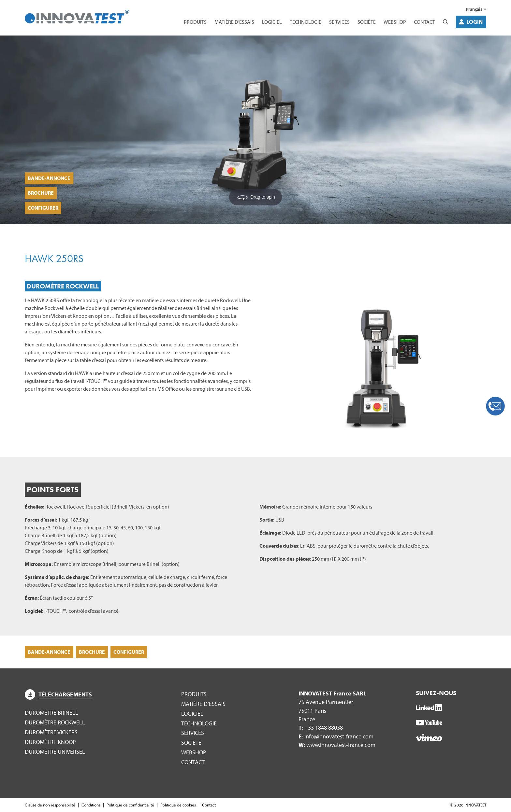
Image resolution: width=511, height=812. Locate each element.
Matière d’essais (234, 22)
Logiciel (272, 22)
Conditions (91, 805)
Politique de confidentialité (130, 805)
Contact (424, 22)
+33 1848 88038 (324, 728)
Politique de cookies (178, 805)
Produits (195, 22)
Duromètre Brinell (51, 713)
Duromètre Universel (55, 752)
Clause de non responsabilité (50, 805)
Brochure (41, 193)
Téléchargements (58, 694)
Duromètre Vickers (51, 732)
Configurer (43, 208)
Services (339, 22)
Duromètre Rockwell (55, 722)
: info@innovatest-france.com (336, 736)
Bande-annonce (49, 178)
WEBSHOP (395, 22)
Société (367, 22)
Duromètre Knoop (50, 742)
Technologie (306, 22)
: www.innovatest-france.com (337, 745)
